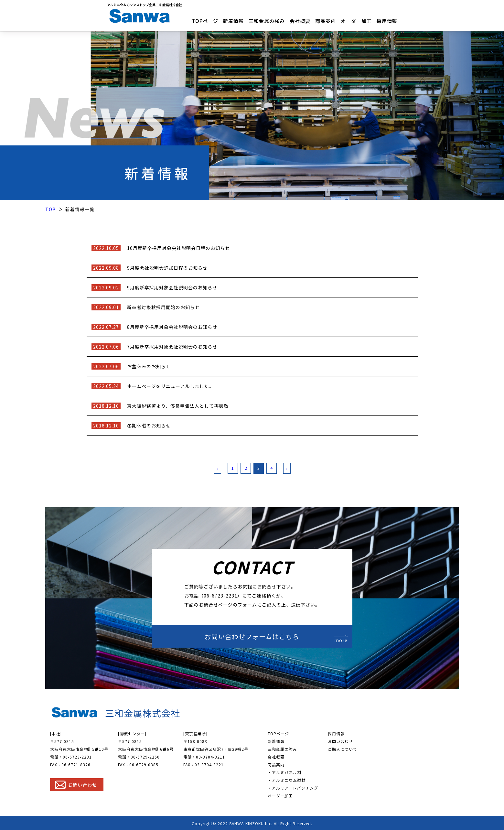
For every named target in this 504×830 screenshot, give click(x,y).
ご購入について (343, 748)
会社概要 (300, 21)
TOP (50, 208)
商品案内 (326, 21)
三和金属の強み (267, 21)
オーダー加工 (356, 21)
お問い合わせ (340, 740)
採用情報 (387, 21)
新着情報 (233, 21)
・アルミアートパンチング (293, 787)
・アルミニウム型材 (287, 779)
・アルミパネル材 (284, 771)
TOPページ (205, 21)
